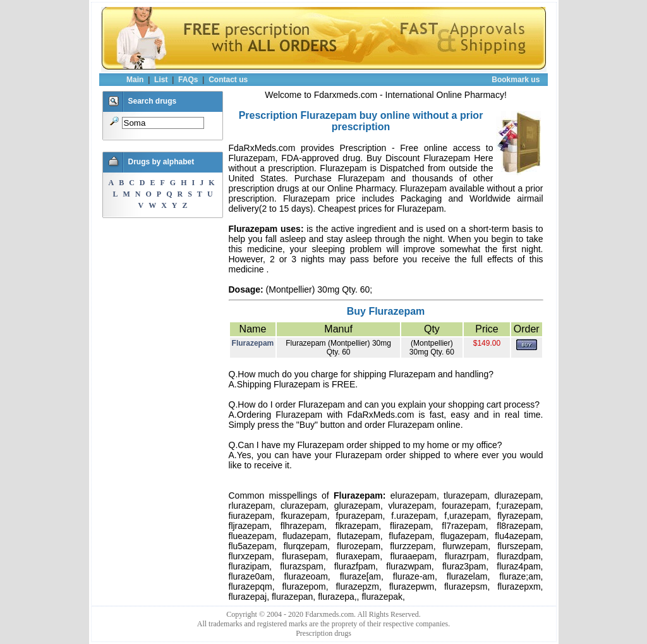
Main (135, 80)
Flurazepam (253, 343)
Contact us (228, 80)
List (161, 80)
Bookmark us (516, 80)
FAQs (188, 80)
